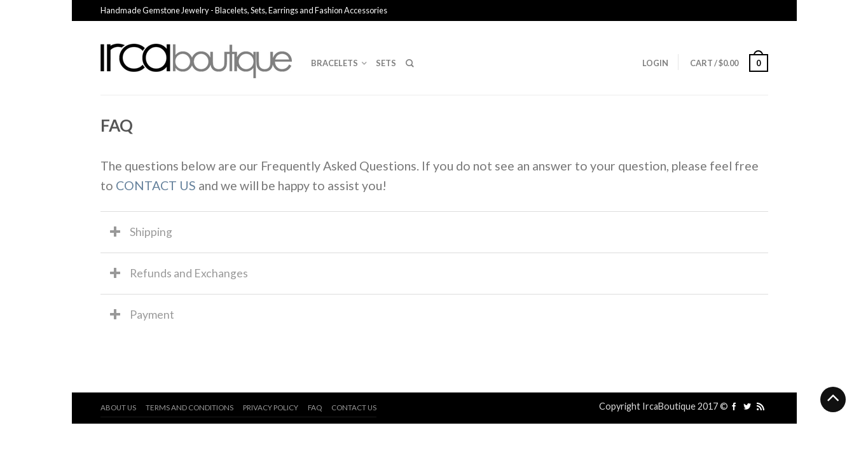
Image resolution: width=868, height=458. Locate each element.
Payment (152, 315)
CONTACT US (156, 185)
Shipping (151, 232)
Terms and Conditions (189, 407)
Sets (386, 63)
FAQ (315, 407)
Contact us (354, 407)
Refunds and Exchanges (189, 273)
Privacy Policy (271, 407)
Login (655, 63)
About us (118, 407)
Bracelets (334, 63)
